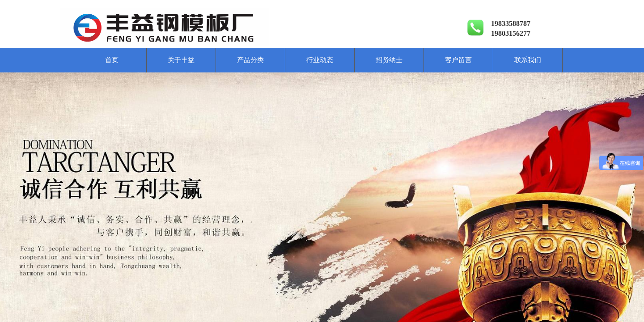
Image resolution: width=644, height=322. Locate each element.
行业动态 (320, 60)
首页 (112, 60)
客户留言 (458, 60)
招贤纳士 (389, 60)
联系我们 (528, 60)
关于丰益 (181, 60)
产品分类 (250, 60)
